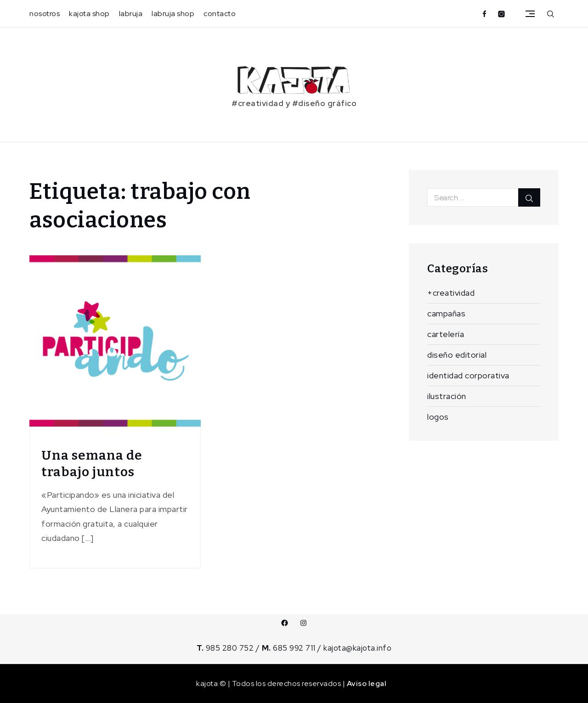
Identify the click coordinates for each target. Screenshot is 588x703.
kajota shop (89, 14)
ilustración (447, 396)
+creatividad (451, 293)
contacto (220, 14)
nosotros (45, 14)
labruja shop (173, 14)
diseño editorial (457, 355)
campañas (446, 313)
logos (438, 417)
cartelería (446, 334)
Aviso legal (367, 683)
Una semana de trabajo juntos (92, 464)
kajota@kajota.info (357, 648)
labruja (131, 14)
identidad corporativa (468, 375)
